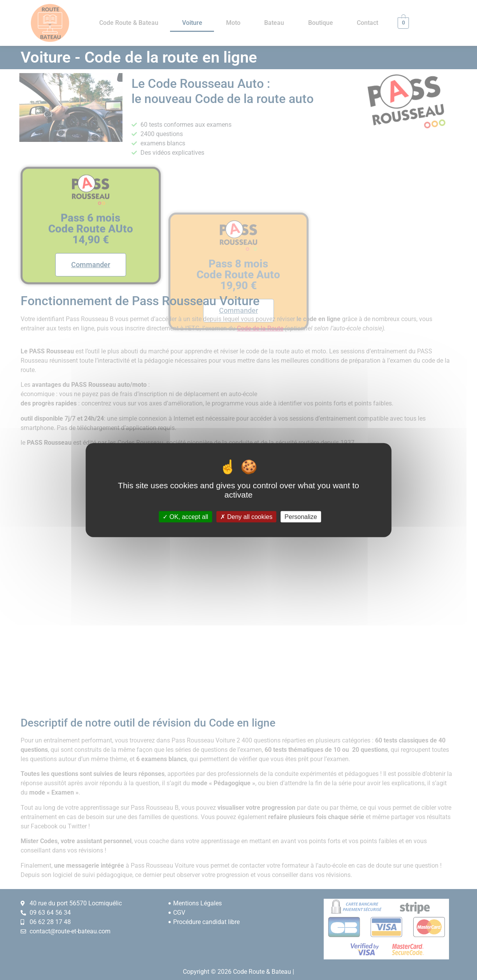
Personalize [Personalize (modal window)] (301, 517)
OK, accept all (185, 517)
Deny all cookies (246, 517)
